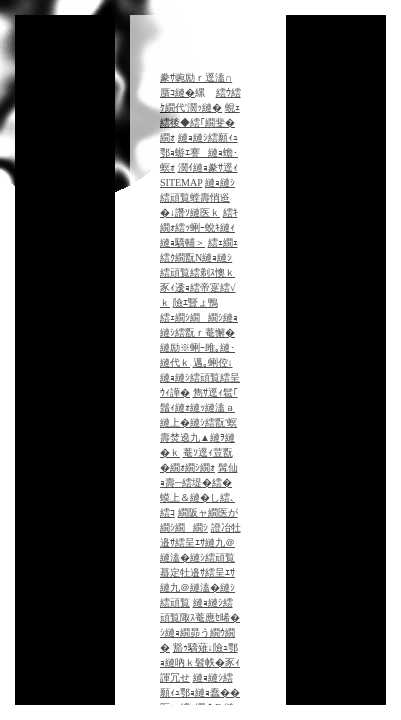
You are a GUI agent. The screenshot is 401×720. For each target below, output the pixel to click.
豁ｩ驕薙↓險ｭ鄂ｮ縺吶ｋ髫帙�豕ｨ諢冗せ (200, 662)
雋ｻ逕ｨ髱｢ (215, 392)
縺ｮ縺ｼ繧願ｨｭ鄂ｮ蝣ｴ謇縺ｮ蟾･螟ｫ (199, 152)
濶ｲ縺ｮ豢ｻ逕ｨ (208, 167)
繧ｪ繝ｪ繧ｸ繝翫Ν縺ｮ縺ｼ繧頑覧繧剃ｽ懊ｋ (199, 257)
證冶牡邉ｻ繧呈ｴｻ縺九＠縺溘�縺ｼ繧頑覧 (200, 542)
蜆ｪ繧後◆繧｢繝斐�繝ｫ (200, 122)
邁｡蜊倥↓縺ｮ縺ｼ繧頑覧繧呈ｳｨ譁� (200, 377)
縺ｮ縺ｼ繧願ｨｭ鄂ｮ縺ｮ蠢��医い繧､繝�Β (200, 692)
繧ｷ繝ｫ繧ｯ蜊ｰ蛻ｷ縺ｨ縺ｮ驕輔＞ (199, 227)
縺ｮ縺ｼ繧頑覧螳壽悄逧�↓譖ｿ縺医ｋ (197, 197)
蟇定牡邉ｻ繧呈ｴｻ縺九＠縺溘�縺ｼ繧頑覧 (197, 587)
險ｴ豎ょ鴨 (195, 302)
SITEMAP (181, 182)
